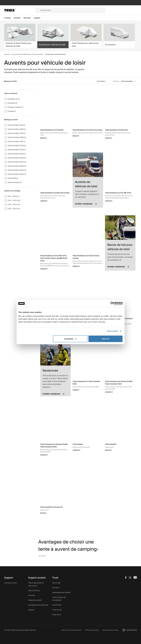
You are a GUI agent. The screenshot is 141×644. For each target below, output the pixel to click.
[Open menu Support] (38, 18)
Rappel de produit (35, 600)
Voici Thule (56, 583)
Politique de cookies (92, 630)
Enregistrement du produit (38, 605)
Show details (112, 331)
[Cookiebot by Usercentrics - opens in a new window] (112, 303)
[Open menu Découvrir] (29, 18)
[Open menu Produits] (9, 18)
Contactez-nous (10, 583)
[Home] (20, 10)
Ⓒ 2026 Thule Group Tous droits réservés (20, 630)
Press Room (57, 605)
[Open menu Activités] (19, 18)
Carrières (56, 588)
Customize (70, 339)
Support (31, 610)
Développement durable (61, 592)
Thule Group (57, 610)
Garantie (32, 595)
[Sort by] (129, 81)
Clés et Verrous (34, 591)
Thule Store (57, 615)
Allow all (106, 339)
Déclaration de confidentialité (71, 630)
